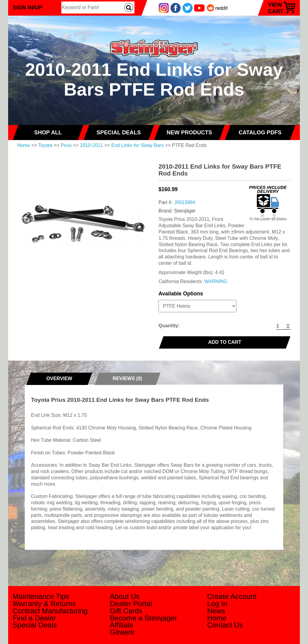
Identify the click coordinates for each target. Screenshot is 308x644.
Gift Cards (126, 611)
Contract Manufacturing (50, 611)
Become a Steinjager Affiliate (143, 622)
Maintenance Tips (41, 596)
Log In (217, 604)
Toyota (45, 145)
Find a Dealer (34, 618)
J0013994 (185, 202)
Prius (66, 145)
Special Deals (35, 625)
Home (24, 145)
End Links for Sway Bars (137, 145)
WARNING (216, 281)
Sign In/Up (28, 7)
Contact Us (225, 625)
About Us (125, 596)
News (216, 611)
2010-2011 (92, 145)
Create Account (232, 596)
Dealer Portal (131, 604)
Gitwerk (122, 632)
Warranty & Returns (44, 604)
